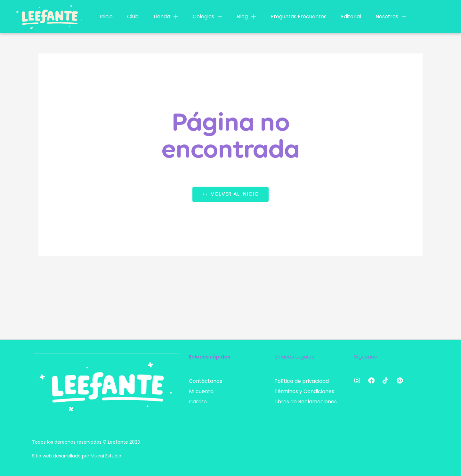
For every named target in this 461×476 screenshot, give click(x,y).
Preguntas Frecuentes (299, 16)
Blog (247, 17)
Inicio (106, 16)
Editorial (351, 16)
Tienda (166, 17)
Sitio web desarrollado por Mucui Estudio (77, 456)
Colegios (208, 17)
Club (133, 16)
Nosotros (391, 17)
